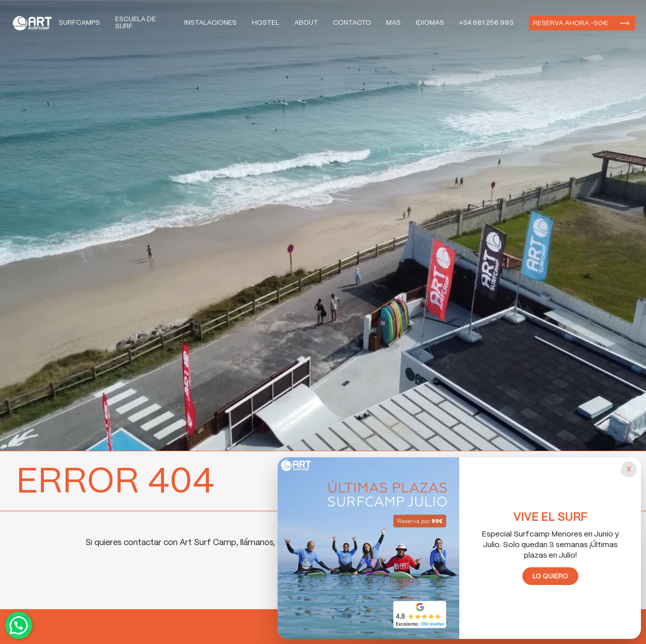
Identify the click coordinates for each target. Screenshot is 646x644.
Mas (393, 23)
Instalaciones (210, 23)
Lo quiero (550, 577)
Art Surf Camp (35, 23)
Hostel (265, 23)
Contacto (352, 23)
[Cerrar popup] (629, 469)
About (306, 23)
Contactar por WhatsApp (19, 625)
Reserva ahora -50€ (571, 23)
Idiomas (430, 23)
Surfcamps (79, 23)
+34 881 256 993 (487, 23)
